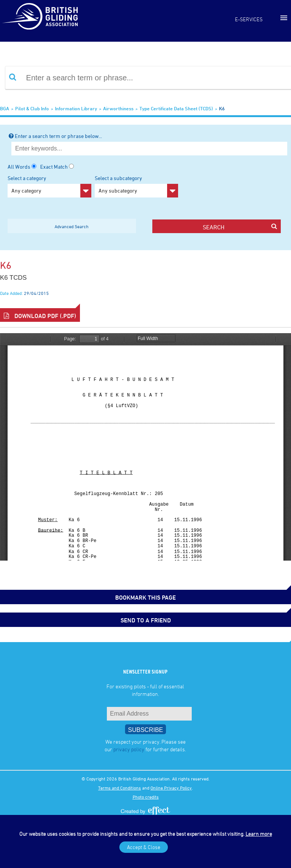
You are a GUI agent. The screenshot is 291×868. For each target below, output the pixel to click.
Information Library (76, 108)
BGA (5, 108)
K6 (222, 108)
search (240, 227)
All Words (19, 167)
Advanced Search (72, 226)
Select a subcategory (137, 186)
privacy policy (129, 749)
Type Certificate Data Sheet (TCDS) (176, 108)
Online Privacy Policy (171, 788)
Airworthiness (118, 108)
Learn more (259, 834)
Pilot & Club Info (32, 108)
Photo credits (146, 797)
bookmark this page (145, 597)
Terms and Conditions (120, 788)
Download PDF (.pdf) (40, 316)
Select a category (49, 186)
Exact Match (54, 167)
